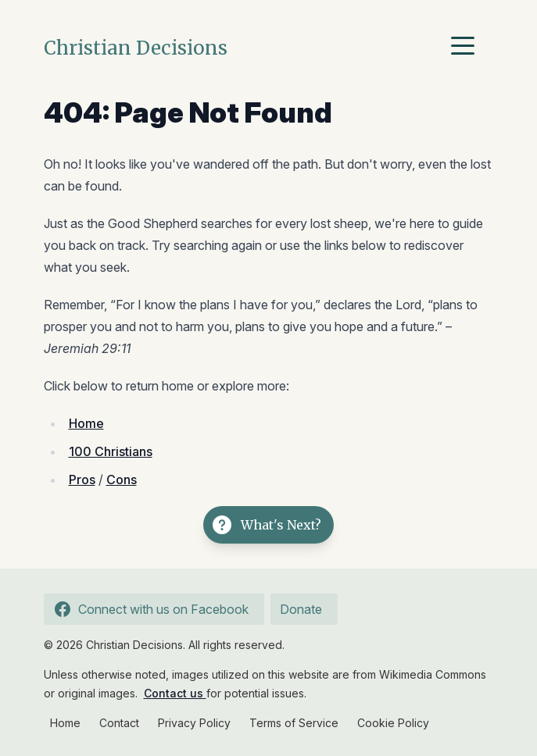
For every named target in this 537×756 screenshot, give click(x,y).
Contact (119, 723)
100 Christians (111, 451)
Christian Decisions (136, 48)
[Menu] (467, 48)
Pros (82, 480)
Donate (301, 609)
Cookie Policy (393, 723)
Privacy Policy (194, 723)
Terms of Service (294, 723)
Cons (122, 480)
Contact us (175, 693)
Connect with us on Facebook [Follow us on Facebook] (149, 609)
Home (86, 423)
